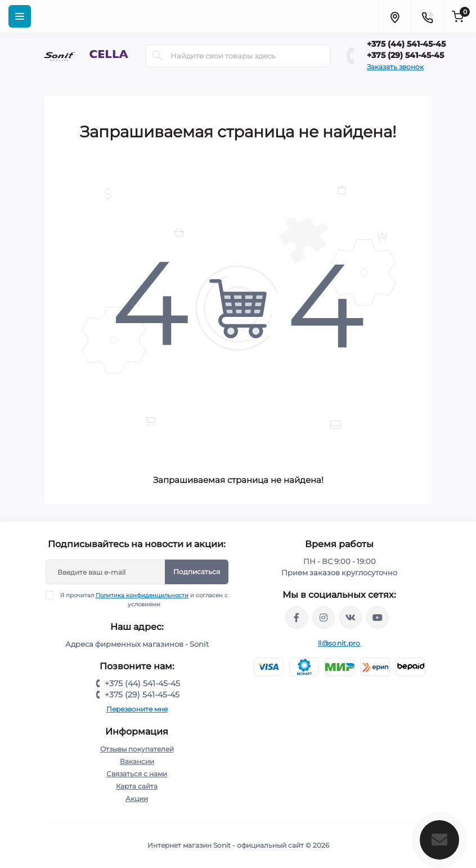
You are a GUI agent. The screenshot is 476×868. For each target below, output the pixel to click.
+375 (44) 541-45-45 (406, 44)
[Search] (158, 56)
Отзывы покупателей (137, 749)
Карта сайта (137, 786)
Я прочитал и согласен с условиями (144, 599)
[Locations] (394, 16)
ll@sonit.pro (339, 643)
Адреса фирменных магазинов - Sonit (137, 644)
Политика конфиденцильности (142, 595)
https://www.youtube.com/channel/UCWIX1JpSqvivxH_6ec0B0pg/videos (378, 618)
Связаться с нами (137, 774)
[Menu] (20, 16)
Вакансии (137, 761)
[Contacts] (427, 16)
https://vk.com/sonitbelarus (351, 618)
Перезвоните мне (137, 709)
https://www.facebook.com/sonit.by (297, 618)
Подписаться (197, 572)
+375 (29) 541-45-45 (405, 55)
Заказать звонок (395, 67)
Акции (137, 798)
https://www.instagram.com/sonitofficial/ (324, 618)
